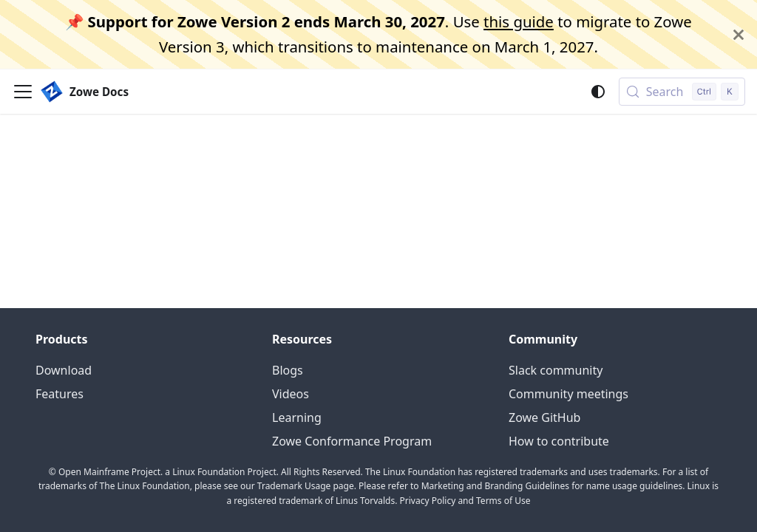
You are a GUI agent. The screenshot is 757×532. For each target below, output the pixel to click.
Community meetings (568, 394)
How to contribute (559, 441)
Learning (297, 417)
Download (64, 370)
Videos (291, 394)
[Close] (739, 34)
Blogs (288, 370)
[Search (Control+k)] (682, 92)
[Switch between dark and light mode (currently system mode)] (598, 92)
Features (60, 394)
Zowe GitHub (544, 417)
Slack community (556, 370)
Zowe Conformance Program (352, 441)
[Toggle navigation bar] (23, 92)
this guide (519, 21)
